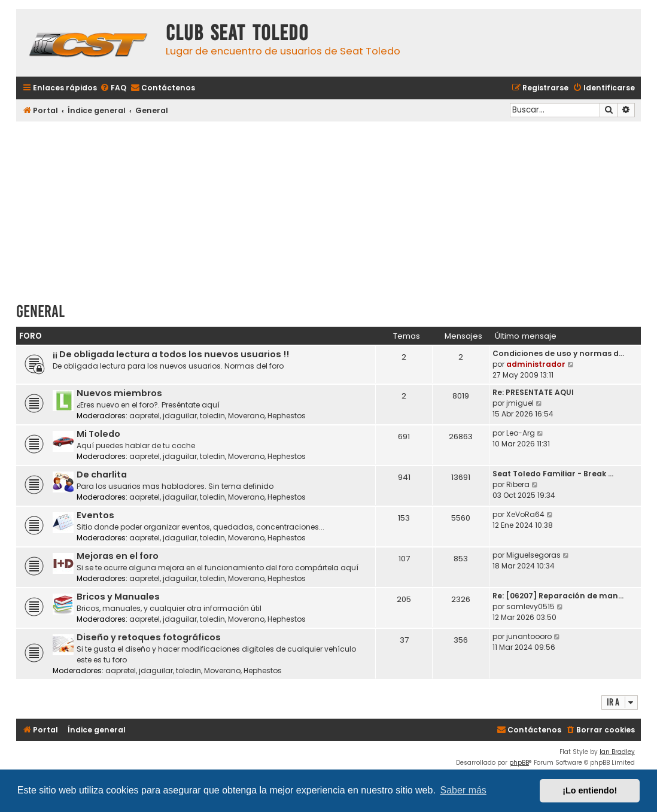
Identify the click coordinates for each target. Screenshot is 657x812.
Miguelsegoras (533, 555)
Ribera (518, 484)
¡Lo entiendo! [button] (590, 790)
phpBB (519, 763)
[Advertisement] (328, 208)
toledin (212, 416)
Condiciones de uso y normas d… (558, 353)
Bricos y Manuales (118, 597)
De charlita (102, 475)
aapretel (145, 416)
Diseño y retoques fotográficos (149, 637)
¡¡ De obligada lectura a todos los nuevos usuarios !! (171, 354)
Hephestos (287, 416)
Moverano (246, 416)
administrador (536, 364)
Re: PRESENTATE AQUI (533, 392)
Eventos (95, 515)
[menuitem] (113, 88)
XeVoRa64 (525, 514)
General (40, 311)
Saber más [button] (463, 790)
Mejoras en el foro (118, 556)
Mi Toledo (98, 434)
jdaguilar (180, 416)
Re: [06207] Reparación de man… (558, 596)
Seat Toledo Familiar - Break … (553, 474)
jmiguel (520, 403)
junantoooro (529, 636)
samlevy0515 (530, 606)
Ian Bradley (617, 752)
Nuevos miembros (119, 393)
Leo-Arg (521, 433)
